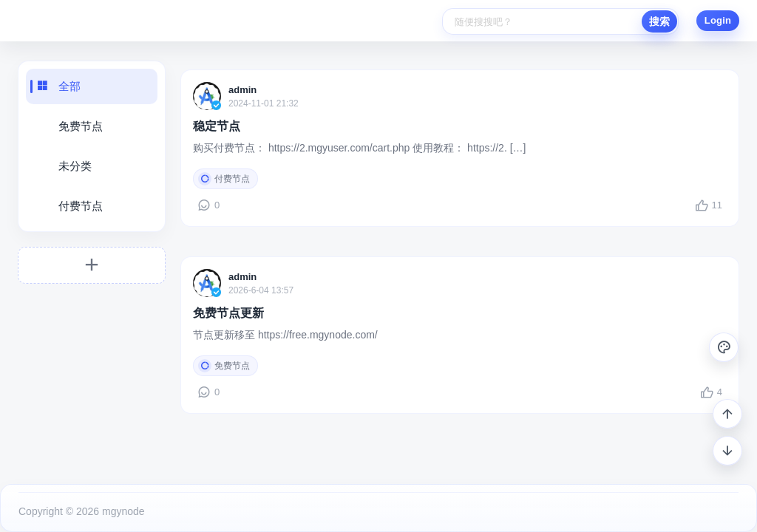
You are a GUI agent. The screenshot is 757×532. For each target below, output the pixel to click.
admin (242, 90)
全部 (69, 86)
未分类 (75, 166)
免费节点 (81, 126)
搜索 (659, 21)
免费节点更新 (228, 313)
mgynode (122, 511)
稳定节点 (217, 126)
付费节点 (81, 206)
